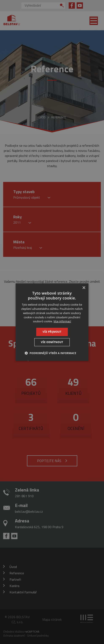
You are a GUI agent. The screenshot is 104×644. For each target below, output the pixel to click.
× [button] (84, 288)
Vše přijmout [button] (52, 332)
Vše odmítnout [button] (52, 342)
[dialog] (52, 322)
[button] (52, 353)
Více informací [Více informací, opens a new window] (62, 321)
